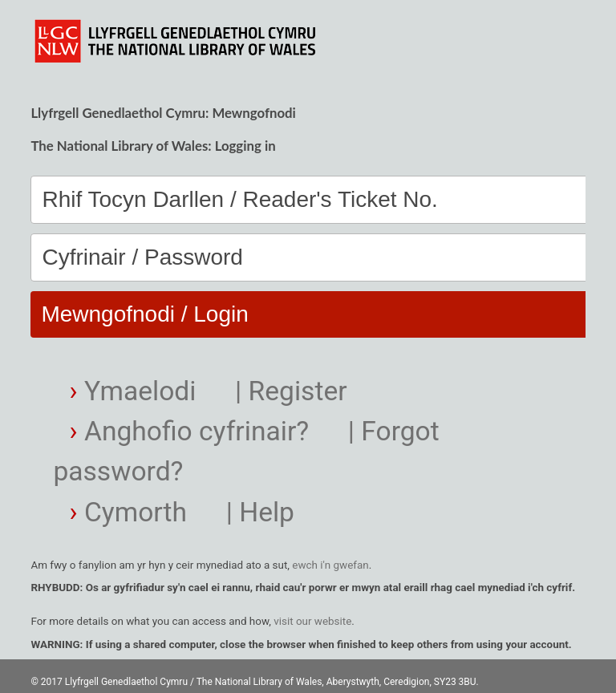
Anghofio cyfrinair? (190, 431)
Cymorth (128, 512)
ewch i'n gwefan (330, 565)
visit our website (312, 621)
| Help (257, 512)
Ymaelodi (133, 391)
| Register (288, 391)
